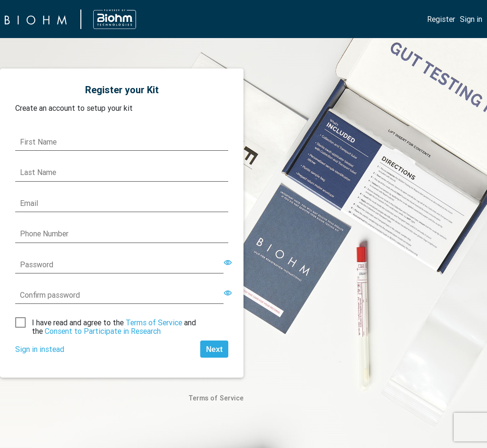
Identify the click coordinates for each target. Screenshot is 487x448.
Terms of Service (154, 322)
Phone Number (44, 234)
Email (29, 203)
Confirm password (50, 295)
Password (37, 264)
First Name (38, 142)
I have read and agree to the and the (114, 326)
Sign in (471, 19)
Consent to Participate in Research (103, 331)
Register (441, 19)
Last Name (38, 172)
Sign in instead (40, 349)
